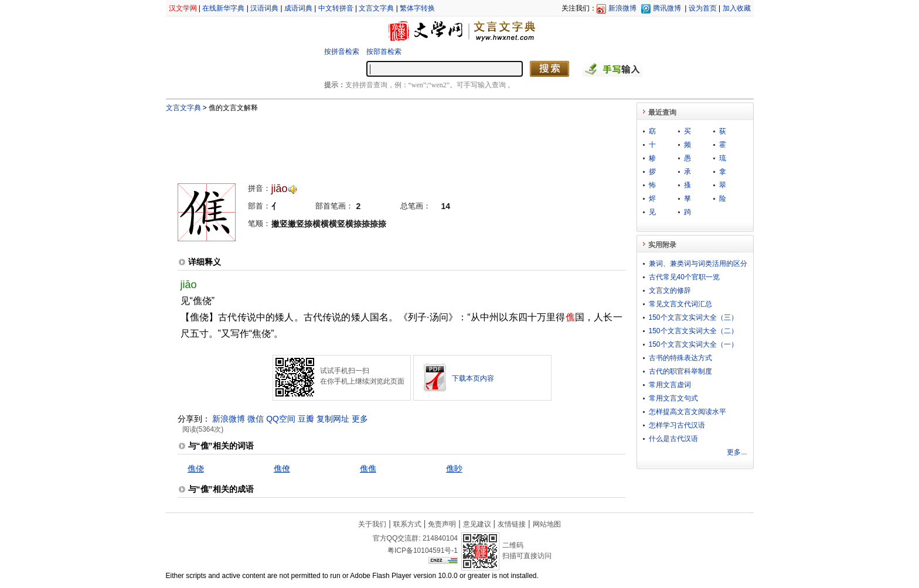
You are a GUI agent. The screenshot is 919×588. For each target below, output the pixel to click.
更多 (360, 419)
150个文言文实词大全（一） (693, 344)
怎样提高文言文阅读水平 (687, 412)
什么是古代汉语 (673, 439)
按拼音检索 (342, 52)
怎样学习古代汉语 (677, 425)
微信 (256, 419)
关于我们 (372, 524)
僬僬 (368, 469)
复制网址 (333, 419)
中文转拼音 (336, 8)
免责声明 (442, 524)
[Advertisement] (382, 142)
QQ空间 (281, 419)
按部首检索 (384, 52)
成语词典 (298, 8)
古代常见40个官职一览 (684, 277)
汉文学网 (183, 8)
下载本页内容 (473, 378)
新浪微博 (622, 8)
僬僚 (282, 469)
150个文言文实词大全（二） (693, 331)
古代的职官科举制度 (680, 371)
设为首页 (703, 8)
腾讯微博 (667, 8)
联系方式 (407, 524)
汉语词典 (264, 8)
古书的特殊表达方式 (680, 358)
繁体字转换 (417, 8)
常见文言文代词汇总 (680, 304)
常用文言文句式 (673, 398)
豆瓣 (306, 419)
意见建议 (477, 524)
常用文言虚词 (670, 385)
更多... (737, 452)
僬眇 (454, 469)
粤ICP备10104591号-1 (423, 551)
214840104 (440, 538)
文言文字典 (376, 8)
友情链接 (512, 524)
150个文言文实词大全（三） (693, 317)
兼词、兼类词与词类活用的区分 (698, 264)
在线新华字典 (223, 8)
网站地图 (547, 524)
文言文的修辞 (670, 290)
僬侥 (196, 469)
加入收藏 (737, 8)
